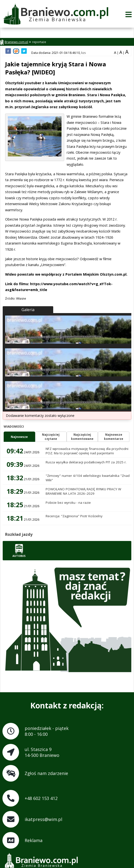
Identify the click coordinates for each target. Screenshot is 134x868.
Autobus (19, 551)
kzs (83, 53)
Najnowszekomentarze (114, 437)
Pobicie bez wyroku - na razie (68, 503)
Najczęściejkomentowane (82, 437)
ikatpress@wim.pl (43, 819)
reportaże (39, 42)
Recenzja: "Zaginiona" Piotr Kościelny (74, 516)
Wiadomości (14, 427)
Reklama (34, 840)
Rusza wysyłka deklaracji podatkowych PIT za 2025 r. (86, 462)
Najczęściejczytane (51, 437)
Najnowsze (19, 437)
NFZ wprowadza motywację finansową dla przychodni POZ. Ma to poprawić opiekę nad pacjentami (87, 451)
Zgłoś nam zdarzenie (46, 773)
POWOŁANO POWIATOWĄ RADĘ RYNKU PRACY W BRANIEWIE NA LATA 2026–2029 (83, 491)
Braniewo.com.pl (14, 42)
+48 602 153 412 (41, 798)
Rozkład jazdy (19, 534)
